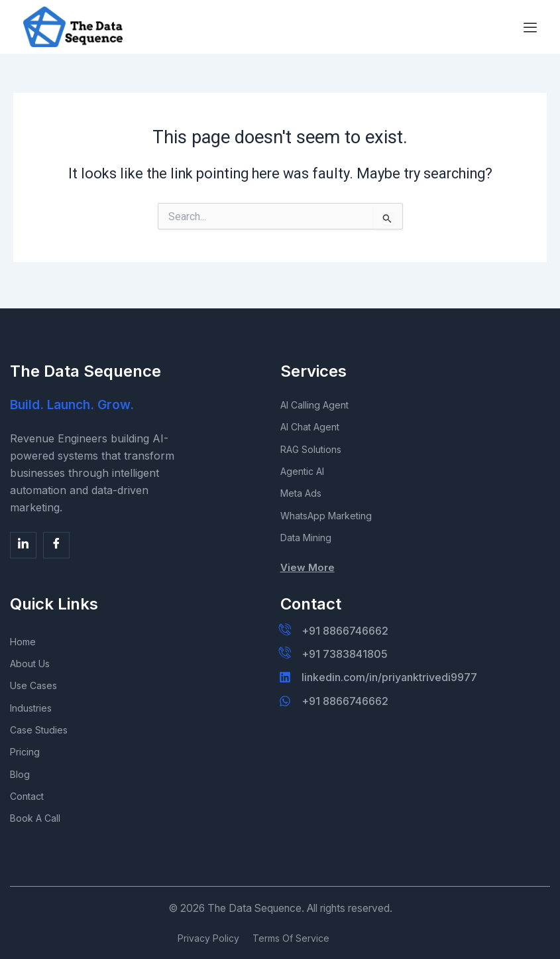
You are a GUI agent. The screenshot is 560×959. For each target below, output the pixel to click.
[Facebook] (23, 537)
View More (308, 563)
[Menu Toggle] (530, 27)
